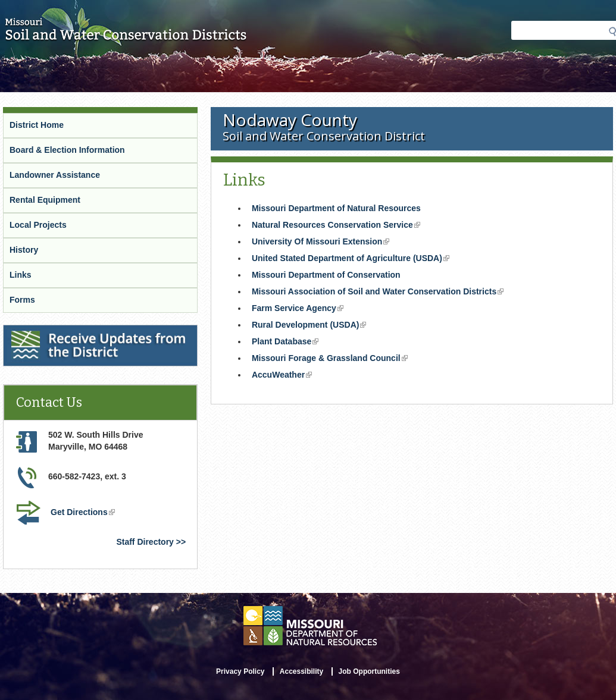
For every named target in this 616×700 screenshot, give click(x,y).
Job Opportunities (369, 671)
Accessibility (301, 671)
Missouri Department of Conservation (326, 275)
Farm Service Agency (299, 309)
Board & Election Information (67, 150)
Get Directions (84, 513)
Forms (22, 300)
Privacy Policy (240, 671)
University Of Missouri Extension (322, 243)
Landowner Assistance (55, 175)
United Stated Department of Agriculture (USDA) (352, 259)
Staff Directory (145, 542)
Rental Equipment (45, 200)
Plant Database (286, 343)
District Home (37, 125)
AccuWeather (283, 376)
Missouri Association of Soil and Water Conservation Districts (379, 293)
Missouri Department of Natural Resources (336, 208)
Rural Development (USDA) (310, 326)
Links (21, 275)
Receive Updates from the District (72, 332)
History (24, 250)
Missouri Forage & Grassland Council (331, 359)
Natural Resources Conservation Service (337, 226)
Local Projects (38, 225)
